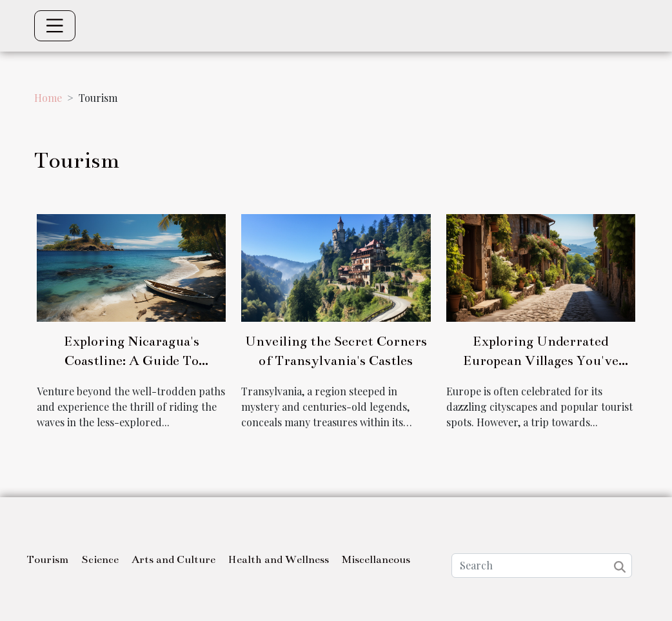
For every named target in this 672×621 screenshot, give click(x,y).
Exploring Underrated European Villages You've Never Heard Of (541, 360)
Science (100, 560)
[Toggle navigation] (55, 26)
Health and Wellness (279, 560)
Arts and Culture (173, 560)
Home (48, 98)
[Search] (542, 566)
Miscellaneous (376, 560)
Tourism (47, 560)
